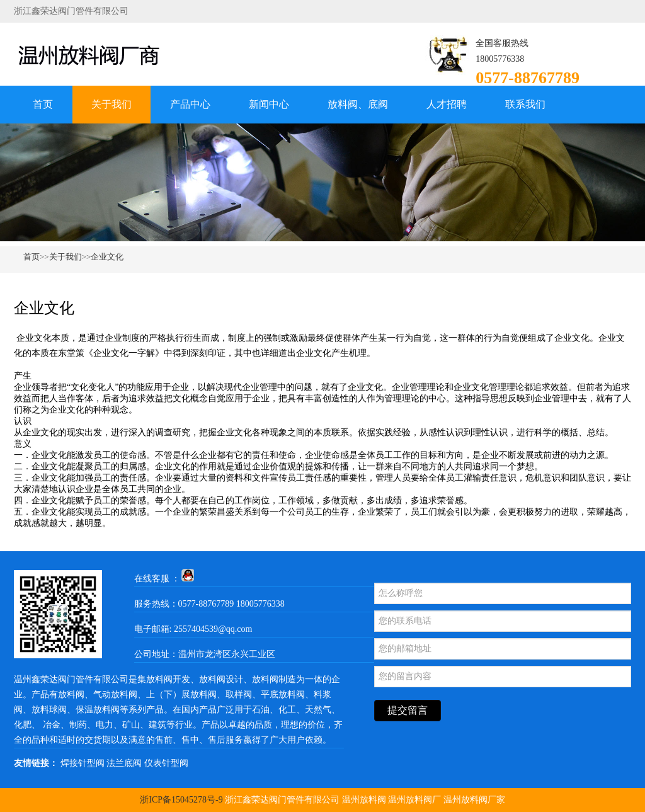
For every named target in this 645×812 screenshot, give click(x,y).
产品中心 (190, 104)
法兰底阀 (124, 763)
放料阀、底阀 (358, 104)
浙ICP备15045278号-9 (181, 800)
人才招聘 (447, 104)
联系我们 (525, 104)
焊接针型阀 (83, 763)
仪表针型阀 (166, 763)
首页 (43, 104)
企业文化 (107, 257)
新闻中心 (269, 104)
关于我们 (111, 104)
